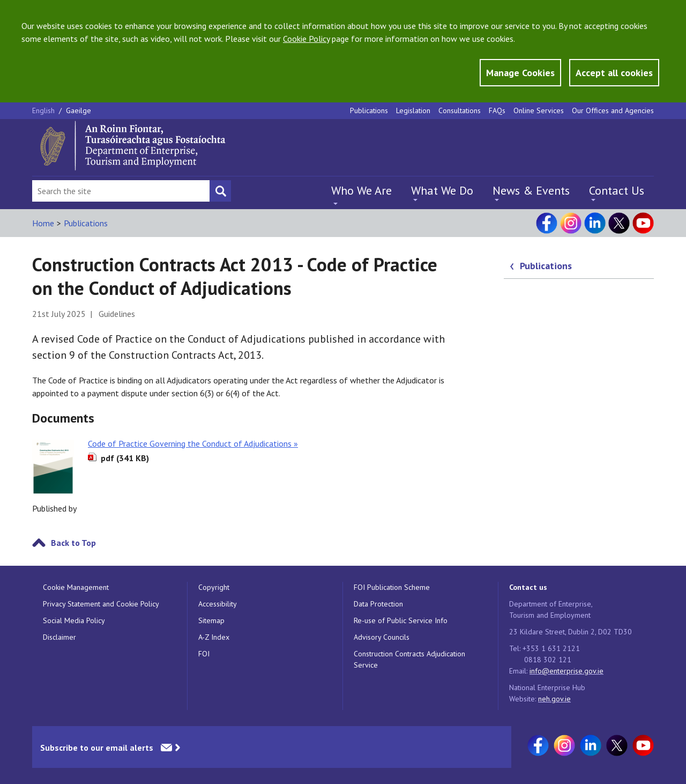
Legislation (413, 110)
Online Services (539, 110)
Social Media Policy (74, 620)
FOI (204, 654)
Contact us (528, 587)
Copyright (214, 587)
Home (43, 223)
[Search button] (220, 191)
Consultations (460, 110)
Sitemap (211, 620)
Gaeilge (79, 110)
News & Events (531, 190)
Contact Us (617, 190)
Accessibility (218, 604)
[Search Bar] (121, 191)
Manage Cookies (520, 73)
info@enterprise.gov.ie (566, 671)
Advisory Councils (382, 637)
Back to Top (73, 543)
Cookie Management (76, 587)
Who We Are (361, 190)
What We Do (442, 190)
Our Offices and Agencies (613, 110)
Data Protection (378, 604)
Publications (369, 110)
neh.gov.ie (554, 699)
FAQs (497, 110)
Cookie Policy (306, 39)
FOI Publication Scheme (392, 587)
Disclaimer (59, 637)
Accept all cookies (614, 73)
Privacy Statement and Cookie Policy (101, 604)
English (44, 110)
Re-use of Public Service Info (401, 620)
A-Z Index (214, 637)
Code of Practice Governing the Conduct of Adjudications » (193, 443)
